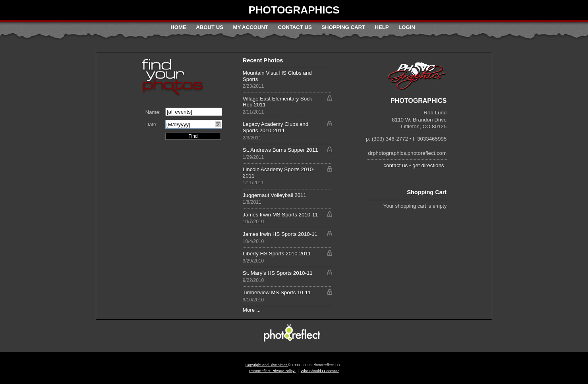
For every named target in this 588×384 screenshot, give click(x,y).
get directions (428, 165)
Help (382, 27)
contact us (396, 165)
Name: (153, 112)
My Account (250, 27)
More (249, 310)
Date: (152, 124)
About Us (210, 27)
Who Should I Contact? (320, 371)
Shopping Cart (343, 27)
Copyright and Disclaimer (267, 365)
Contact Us (295, 27)
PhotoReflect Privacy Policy (272, 371)
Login (407, 27)
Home (178, 27)
